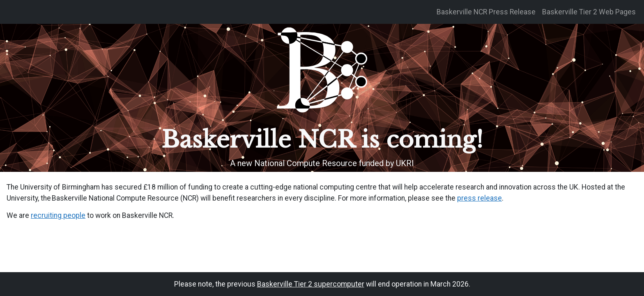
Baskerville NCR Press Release (486, 12)
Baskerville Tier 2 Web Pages (589, 12)
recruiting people (58, 215)
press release (480, 198)
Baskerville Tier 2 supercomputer (311, 284)
